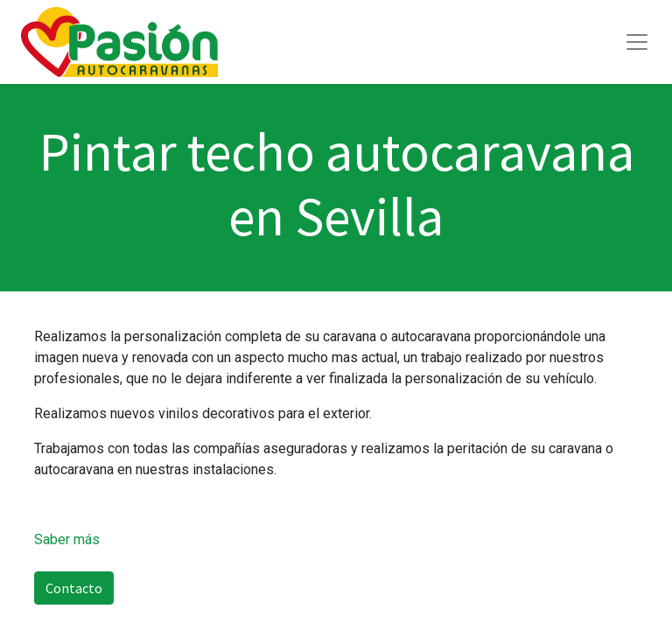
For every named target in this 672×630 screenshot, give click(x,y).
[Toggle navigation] (637, 42)
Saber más (67, 539)
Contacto (74, 588)
